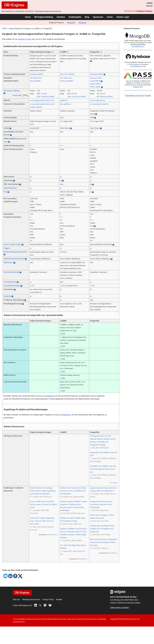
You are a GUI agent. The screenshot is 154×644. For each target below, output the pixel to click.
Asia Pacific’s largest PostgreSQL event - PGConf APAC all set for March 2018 (42, 521)
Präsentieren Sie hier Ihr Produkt (138, 96)
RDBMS (112, 59)
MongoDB (71, 23)
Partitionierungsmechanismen (15, 252)
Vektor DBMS (95, 87)
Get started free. (138, 46)
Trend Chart (17, 95)
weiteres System (25, 39)
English (150, 3)
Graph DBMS (95, 81)
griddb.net (64, 100)
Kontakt (59, 600)
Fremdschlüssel (10, 282)
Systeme (61, 17)
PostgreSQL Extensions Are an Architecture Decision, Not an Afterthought (101, 504)
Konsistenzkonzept (11, 272)
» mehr (63, 333)
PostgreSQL (47, 56)
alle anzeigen (114, 483)
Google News (53, 535)
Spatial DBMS (35, 81)
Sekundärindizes (10, 188)
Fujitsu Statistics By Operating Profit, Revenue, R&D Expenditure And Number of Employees (43, 491)
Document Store (36, 78)
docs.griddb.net (66, 104)
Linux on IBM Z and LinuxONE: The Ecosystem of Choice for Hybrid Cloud (43, 504)
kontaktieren (49, 396)
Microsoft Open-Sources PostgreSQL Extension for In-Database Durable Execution (104, 542)
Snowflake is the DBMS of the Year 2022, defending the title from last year (103, 469)
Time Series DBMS (67, 74)
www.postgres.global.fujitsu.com (42, 100)
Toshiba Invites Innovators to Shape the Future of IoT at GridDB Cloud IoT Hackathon (73, 491)
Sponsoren (98, 17)
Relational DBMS (36, 74)
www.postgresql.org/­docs (99, 104)
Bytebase (83, 23)
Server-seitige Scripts (12, 244)
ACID (32, 286)
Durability (7, 296)
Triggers (7, 248)
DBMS (4, 29)
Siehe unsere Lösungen (120, 608)
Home (28, 17)
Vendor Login (123, 17)
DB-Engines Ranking (44, 17)
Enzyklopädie (75, 17)
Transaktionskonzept (12, 286)
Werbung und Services (31, 600)
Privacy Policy (48, 600)
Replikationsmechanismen (14, 259)
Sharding (63, 252)
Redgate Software (145, 11)
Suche (110, 17)
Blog (87, 17)
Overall (44, 94)
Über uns (16, 600)
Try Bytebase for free (138, 66)
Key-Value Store (66, 78)
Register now (138, 87)
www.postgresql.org (97, 100)
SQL (5, 192)
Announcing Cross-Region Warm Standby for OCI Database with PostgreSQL (102, 529)
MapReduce (8, 262)
